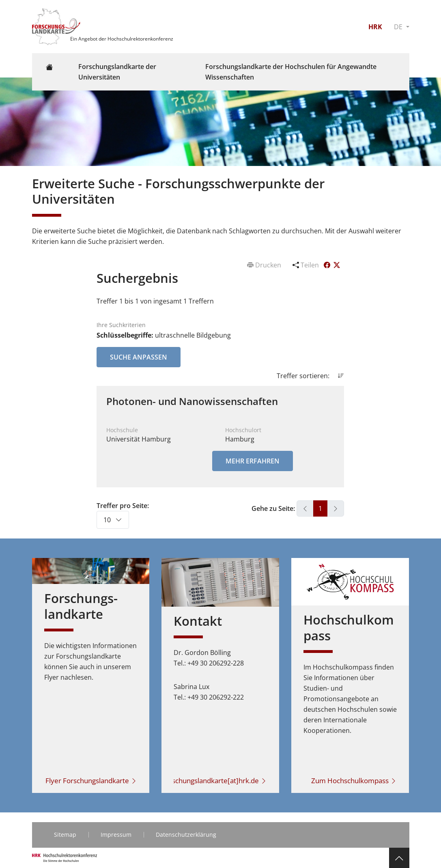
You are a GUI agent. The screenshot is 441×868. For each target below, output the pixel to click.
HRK (375, 27)
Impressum (116, 835)
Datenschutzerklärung (186, 835)
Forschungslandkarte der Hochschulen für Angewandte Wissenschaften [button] (291, 72)
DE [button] (399, 27)
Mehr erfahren (253, 461)
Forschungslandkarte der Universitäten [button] (117, 72)
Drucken (265, 265)
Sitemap (65, 835)
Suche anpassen (139, 357)
